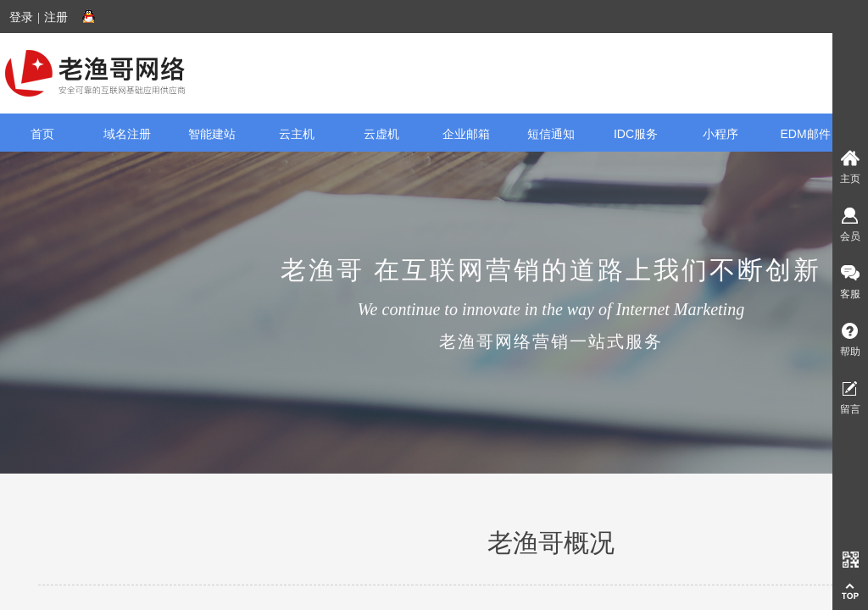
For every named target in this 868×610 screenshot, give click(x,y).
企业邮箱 (466, 134)
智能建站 (212, 134)
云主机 (297, 134)
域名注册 (127, 134)
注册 (56, 17)
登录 (21, 17)
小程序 (721, 134)
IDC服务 (636, 134)
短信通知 (551, 134)
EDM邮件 (805, 134)
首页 (42, 134)
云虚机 (381, 134)
